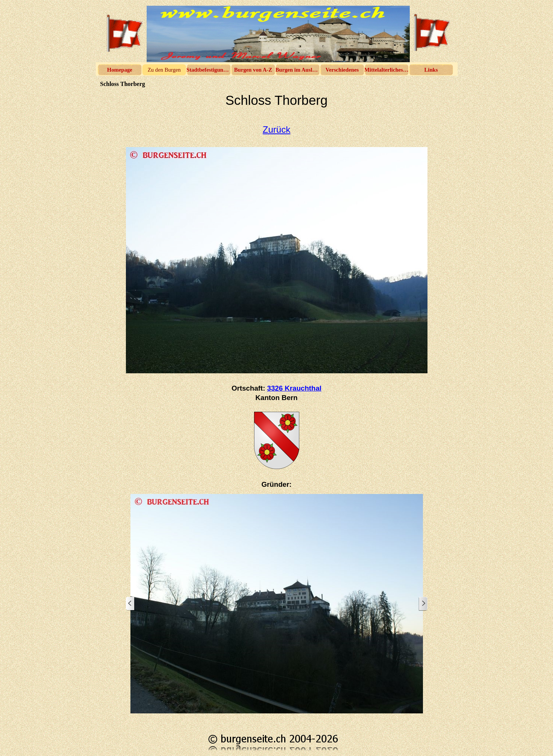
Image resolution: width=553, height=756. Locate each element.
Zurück (276, 130)
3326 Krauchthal (294, 388)
